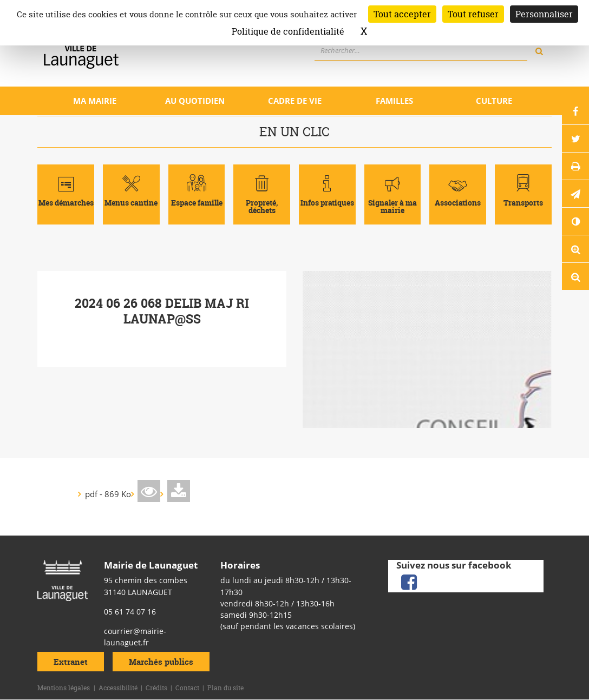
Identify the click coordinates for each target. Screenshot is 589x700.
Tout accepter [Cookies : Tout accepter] (402, 14)
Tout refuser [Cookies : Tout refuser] (473, 14)
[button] (575, 194)
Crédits (156, 688)
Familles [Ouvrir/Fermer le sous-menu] (394, 101)
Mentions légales (64, 688)
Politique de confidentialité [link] (288, 31)
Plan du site (225, 688)
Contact (187, 688)
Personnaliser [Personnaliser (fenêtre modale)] (544, 14)
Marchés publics (161, 662)
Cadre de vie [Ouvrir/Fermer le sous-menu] (295, 101)
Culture (494, 101)
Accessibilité (118, 688)
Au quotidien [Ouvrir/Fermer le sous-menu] (195, 101)
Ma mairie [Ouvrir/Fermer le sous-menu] (95, 101)
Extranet (71, 662)
